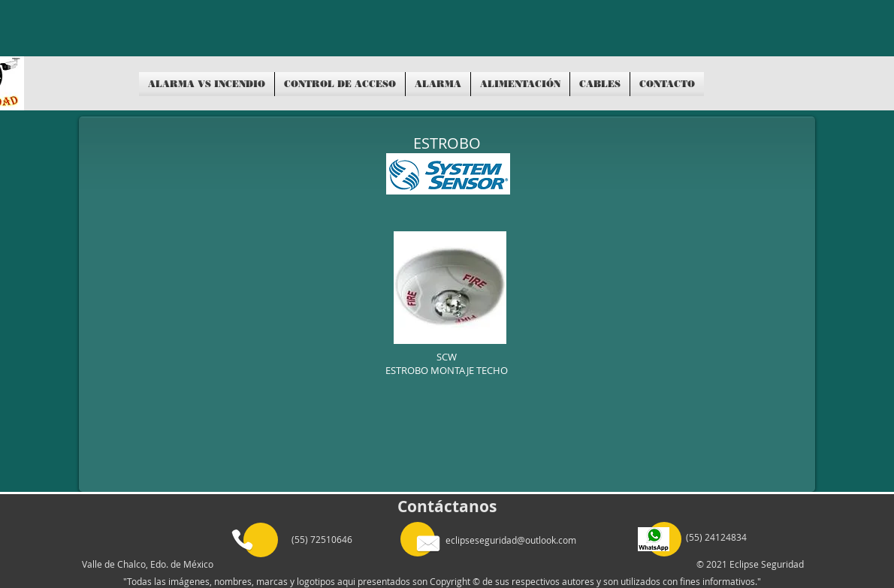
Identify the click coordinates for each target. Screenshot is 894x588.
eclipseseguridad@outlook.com (511, 540)
